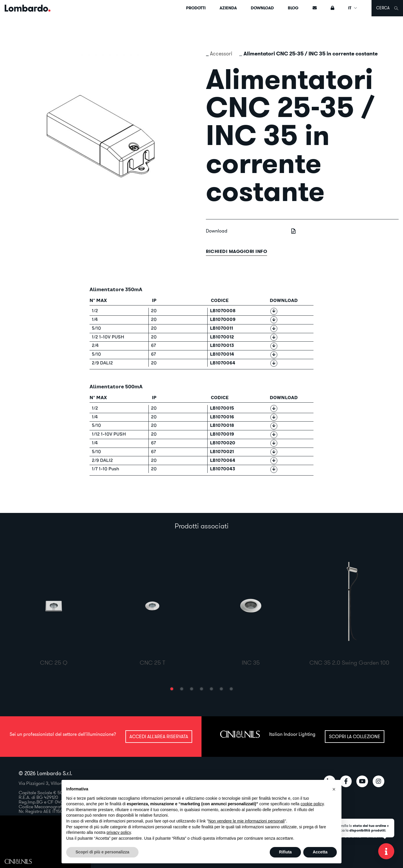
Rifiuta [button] (285, 852)
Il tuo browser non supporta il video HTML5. (45, 843)
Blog (293, 8)
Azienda (228, 8)
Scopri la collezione (355, 736)
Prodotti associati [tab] (202, 526)
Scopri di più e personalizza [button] (102, 852)
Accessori (221, 54)
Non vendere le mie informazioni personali (246, 821)
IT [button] (353, 8)
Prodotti (196, 8)
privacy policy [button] (119, 832)
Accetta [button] (320, 852)
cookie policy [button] (312, 804)
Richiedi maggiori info (236, 251)
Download (262, 8)
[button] (172, 689)
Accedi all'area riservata (159, 736)
